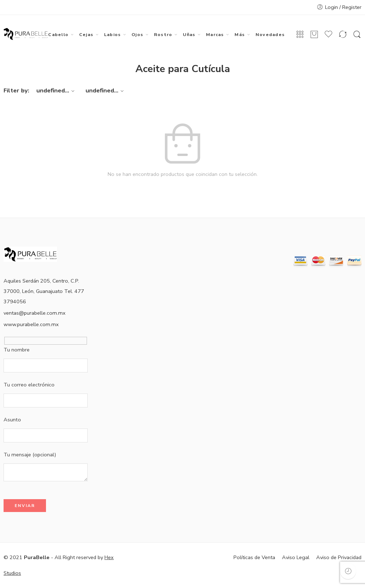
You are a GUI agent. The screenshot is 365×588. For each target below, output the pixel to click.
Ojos (137, 34)
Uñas (189, 34)
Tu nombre (46, 351)
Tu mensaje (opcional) (46, 455)
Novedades (270, 34)
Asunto (46, 420)
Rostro (163, 34)
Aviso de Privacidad (339, 557)
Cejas (86, 34)
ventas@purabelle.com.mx (35, 313)
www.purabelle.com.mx (31, 324)
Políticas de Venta (254, 557)
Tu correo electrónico (46, 386)
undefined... (56, 90)
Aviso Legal (296, 557)
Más (240, 34)
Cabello (58, 34)
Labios (112, 34)
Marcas (215, 34)
